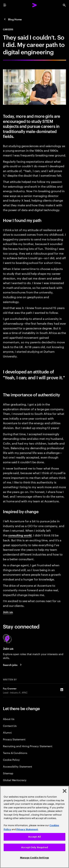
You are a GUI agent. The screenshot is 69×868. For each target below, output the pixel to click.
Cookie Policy (11, 760)
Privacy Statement (14, 739)
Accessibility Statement (17, 766)
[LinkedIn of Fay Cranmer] (62, 690)
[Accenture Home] (35, 5)
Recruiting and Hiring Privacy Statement (28, 746)
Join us (8, 612)
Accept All (34, 837)
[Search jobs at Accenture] (13, 665)
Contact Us (10, 726)
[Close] (65, 791)
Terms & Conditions (15, 753)
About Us (9, 719)
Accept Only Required (34, 847)
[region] (34, 827)
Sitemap (8, 773)
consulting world (20, 535)
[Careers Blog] (12, 19)
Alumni (7, 732)
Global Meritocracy (15, 780)
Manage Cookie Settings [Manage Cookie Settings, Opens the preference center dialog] (34, 858)
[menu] (5, 5)
